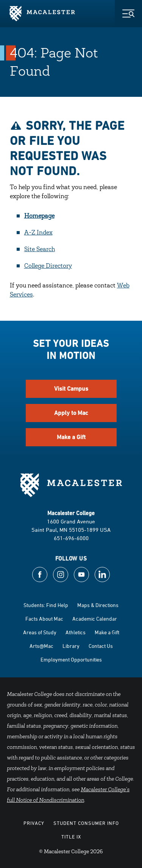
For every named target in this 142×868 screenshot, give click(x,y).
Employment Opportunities (71, 659)
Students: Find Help (46, 605)
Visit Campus (71, 389)
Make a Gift (71, 437)
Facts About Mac (44, 619)
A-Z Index (38, 233)
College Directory (48, 266)
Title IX (71, 837)
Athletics (76, 632)
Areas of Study (40, 632)
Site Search (40, 250)
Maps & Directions (98, 605)
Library (71, 646)
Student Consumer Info (86, 823)
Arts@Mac (41, 646)
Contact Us (101, 646)
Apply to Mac (71, 413)
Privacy (34, 823)
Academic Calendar (95, 619)
